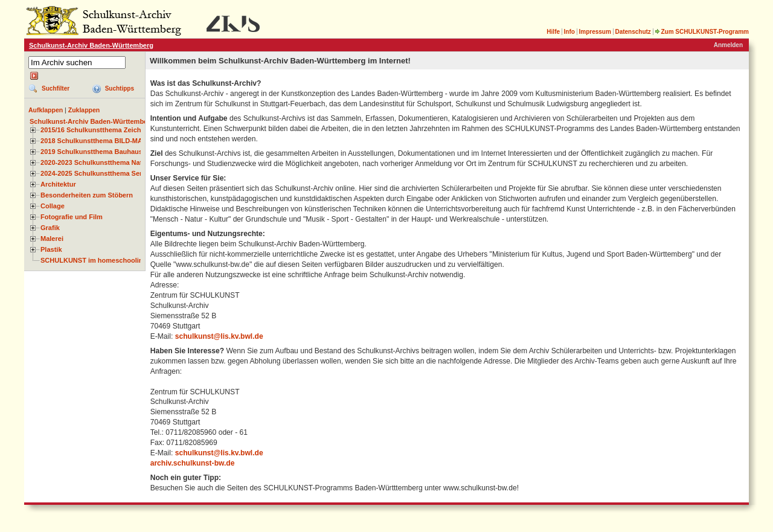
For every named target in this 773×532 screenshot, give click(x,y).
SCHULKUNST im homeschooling (94, 260)
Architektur (58, 184)
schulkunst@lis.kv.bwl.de (219, 336)
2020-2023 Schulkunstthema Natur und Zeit (108, 162)
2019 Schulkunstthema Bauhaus (91, 152)
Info (569, 32)
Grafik (50, 228)
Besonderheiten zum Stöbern (87, 195)
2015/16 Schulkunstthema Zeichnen (97, 130)
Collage (53, 206)
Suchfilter (56, 88)
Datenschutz (633, 32)
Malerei (52, 239)
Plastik (51, 249)
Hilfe (553, 32)
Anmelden (728, 45)
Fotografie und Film (72, 217)
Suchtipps (120, 88)
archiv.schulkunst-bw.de (193, 463)
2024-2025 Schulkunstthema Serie (94, 173)
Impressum (595, 32)
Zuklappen (84, 110)
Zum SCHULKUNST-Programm (702, 32)
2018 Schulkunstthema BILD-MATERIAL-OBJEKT (118, 141)
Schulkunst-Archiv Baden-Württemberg (91, 45)
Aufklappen (46, 110)
